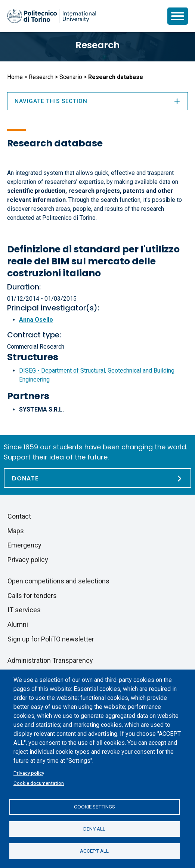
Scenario (71, 77)
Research (98, 45)
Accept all (94, 851)
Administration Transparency (50, 660)
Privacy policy (29, 773)
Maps (16, 531)
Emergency (24, 545)
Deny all (94, 829)
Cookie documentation (39, 783)
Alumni (18, 624)
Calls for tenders (32, 596)
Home (15, 77)
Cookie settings (95, 807)
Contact (19, 516)
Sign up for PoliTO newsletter (51, 639)
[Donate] (97, 478)
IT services (24, 610)
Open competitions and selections (58, 581)
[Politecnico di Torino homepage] (52, 16)
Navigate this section (97, 101)
